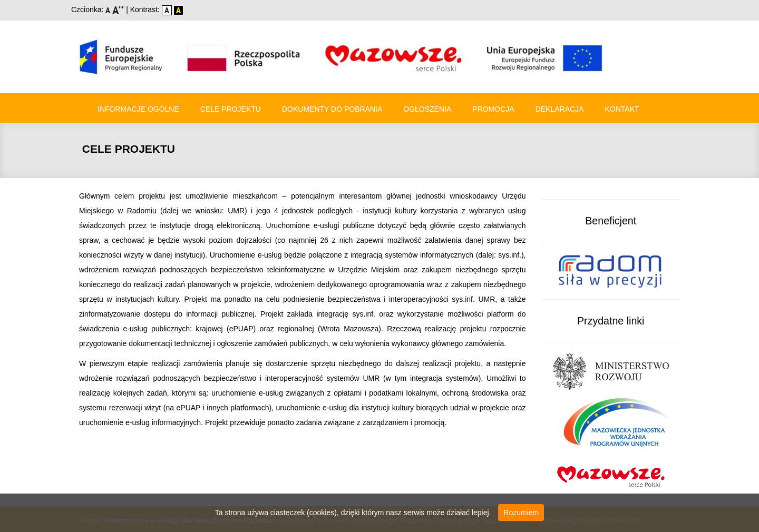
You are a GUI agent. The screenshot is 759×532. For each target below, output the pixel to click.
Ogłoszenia (427, 109)
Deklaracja (560, 109)
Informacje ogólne (138, 109)
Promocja (493, 109)
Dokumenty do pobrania (332, 109)
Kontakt (622, 109)
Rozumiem (521, 513)
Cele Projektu (231, 109)
